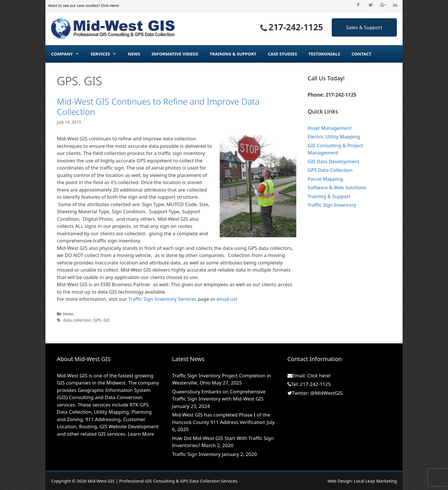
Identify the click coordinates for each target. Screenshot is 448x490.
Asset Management (330, 128)
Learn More (141, 434)
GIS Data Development (334, 161)
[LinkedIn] (395, 5)
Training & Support (233, 54)
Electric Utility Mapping (334, 137)
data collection (77, 320)
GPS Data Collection (330, 170)
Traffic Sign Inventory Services (162, 299)
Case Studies (282, 54)
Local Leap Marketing (375, 481)
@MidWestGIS (326, 393)
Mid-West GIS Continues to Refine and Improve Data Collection (158, 106)
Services (106, 54)
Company (68, 54)
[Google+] (383, 5)
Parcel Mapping (325, 179)
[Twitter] (370, 5)
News (134, 54)
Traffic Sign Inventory (332, 205)
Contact (361, 54)
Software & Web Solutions (337, 187)
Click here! (319, 376)
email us (226, 299)
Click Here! (110, 5)
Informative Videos (175, 54)
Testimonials (324, 54)
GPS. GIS (102, 320)
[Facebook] (358, 5)
